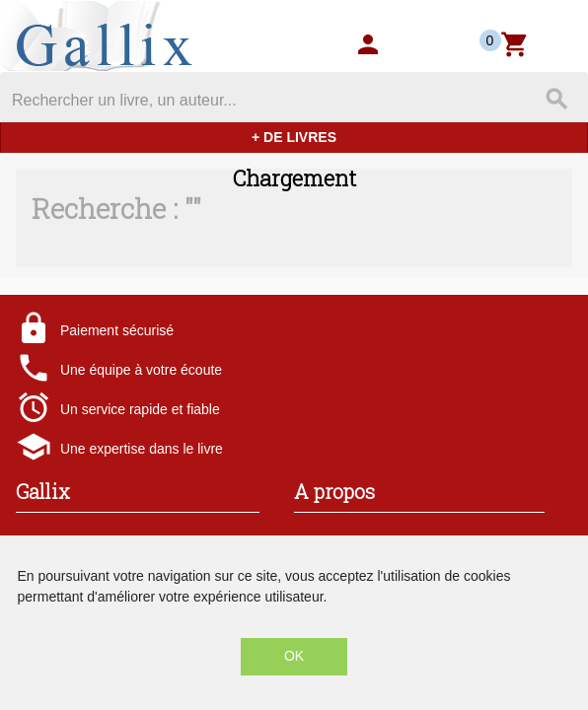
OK (294, 656)
